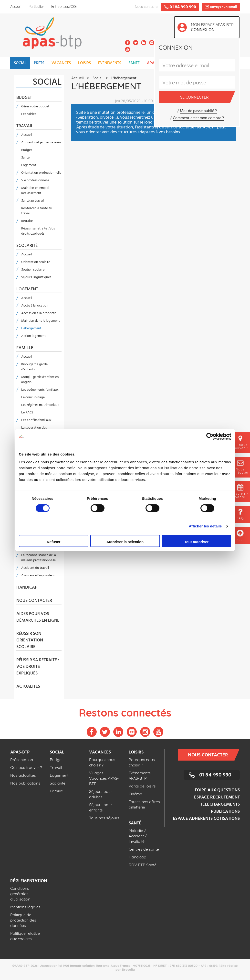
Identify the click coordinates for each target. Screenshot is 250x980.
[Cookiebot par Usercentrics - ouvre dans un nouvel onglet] (210, 436)
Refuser (54, 542)
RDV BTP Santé (143, 865)
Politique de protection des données (23, 920)
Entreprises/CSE (64, 7)
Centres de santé (144, 849)
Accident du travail (35, 568)
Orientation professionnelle (41, 173)
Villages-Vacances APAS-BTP (104, 778)
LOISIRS (84, 63)
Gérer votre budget (35, 107)
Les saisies (29, 114)
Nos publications (25, 783)
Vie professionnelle (35, 180)
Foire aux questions (217, 790)
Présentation (22, 760)
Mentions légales (25, 907)
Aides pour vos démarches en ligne (38, 617)
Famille (25, 348)
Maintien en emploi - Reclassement (36, 191)
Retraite (27, 221)
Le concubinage (33, 397)
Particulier (36, 7)
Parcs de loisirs (142, 786)
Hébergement (31, 328)
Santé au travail (32, 201)
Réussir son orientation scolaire (30, 640)
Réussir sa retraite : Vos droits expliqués (38, 231)
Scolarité (27, 246)
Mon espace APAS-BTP (214, 28)
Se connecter (205, 97)
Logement (29, 165)
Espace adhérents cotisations (206, 819)
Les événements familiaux (40, 390)
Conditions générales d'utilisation (20, 894)
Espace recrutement (217, 797)
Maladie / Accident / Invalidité (138, 836)
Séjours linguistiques (36, 277)
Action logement (33, 336)
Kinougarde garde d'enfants (34, 367)
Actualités (28, 687)
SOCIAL (20, 63)
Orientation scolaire (36, 262)
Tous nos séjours (104, 818)
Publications (225, 812)
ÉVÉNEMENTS (110, 63)
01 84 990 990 (215, 775)
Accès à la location (35, 306)
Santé (25, 158)
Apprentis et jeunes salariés (41, 142)
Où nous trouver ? (26, 767)
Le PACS (27, 413)
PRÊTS (39, 63)
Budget (24, 98)
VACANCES (61, 63)
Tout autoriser (197, 542)
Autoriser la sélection (125, 542)
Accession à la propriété (39, 313)
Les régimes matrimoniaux (40, 405)
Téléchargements (220, 804)
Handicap (27, 588)
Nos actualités (23, 775)
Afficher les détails (205, 526)
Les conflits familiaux (36, 420)
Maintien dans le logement (41, 321)
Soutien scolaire (33, 270)
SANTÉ (134, 63)
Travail (25, 126)
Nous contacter (34, 601)
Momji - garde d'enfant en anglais (40, 380)
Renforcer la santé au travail (37, 211)
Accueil (16, 7)
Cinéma (135, 794)
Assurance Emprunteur (38, 575)
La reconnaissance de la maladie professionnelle (39, 558)
